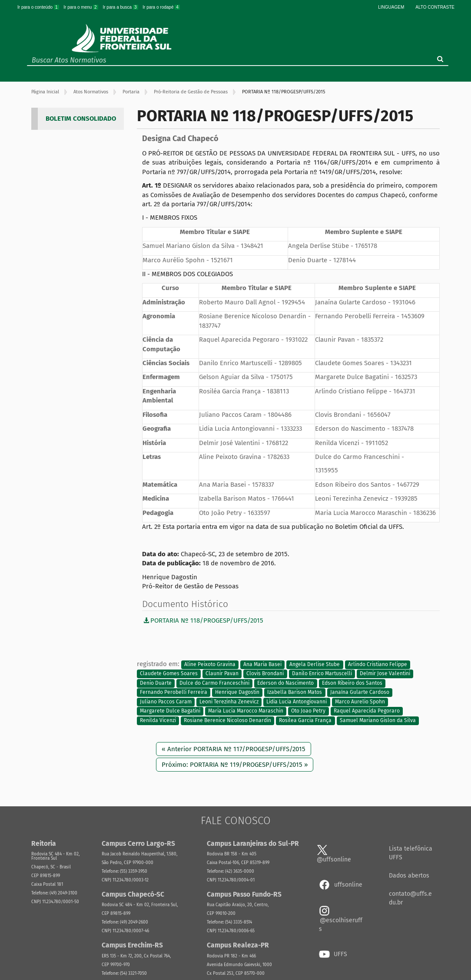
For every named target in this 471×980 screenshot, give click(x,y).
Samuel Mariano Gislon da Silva (378, 720)
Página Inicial (45, 92)
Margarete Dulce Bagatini (170, 711)
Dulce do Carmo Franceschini (214, 683)
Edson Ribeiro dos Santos (352, 683)
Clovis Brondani (265, 674)
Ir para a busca (121, 7)
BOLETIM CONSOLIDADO (81, 119)
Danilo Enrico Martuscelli (322, 674)
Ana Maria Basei (262, 664)
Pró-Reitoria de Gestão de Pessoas (191, 92)
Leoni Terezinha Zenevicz (229, 702)
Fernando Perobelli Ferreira (174, 693)
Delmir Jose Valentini (385, 674)
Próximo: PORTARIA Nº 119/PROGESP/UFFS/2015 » (235, 765)
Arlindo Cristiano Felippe (378, 664)
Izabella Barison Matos (295, 693)
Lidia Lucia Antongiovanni (297, 702)
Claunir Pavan (222, 674)
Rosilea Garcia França (305, 720)
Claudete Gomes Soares (169, 674)
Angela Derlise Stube (315, 664)
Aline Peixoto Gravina (210, 664)
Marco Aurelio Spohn (360, 702)
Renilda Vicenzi (158, 720)
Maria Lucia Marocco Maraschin (246, 711)
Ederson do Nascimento (285, 683)
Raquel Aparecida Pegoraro (367, 711)
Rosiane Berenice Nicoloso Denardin (227, 720)
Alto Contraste (435, 7)
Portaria (131, 92)
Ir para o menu (81, 7)
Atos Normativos (91, 92)
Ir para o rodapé (161, 7)
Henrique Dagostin (237, 693)
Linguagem (391, 7)
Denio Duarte (156, 683)
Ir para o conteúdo (39, 7)
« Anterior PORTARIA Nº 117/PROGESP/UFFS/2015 (234, 749)
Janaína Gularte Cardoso (360, 693)
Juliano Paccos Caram (166, 702)
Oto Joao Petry (308, 711)
